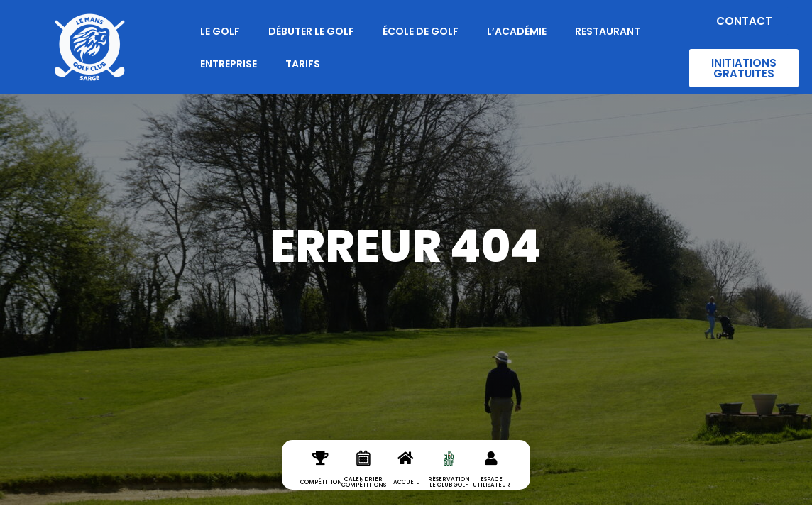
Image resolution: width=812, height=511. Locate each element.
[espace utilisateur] (491, 470)
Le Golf (220, 31)
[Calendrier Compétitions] (363, 470)
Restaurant (608, 31)
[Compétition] (321, 470)
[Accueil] (406, 470)
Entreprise (229, 64)
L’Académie (517, 31)
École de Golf (421, 31)
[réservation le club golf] (449, 470)
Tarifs (303, 64)
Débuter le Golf (311, 31)
